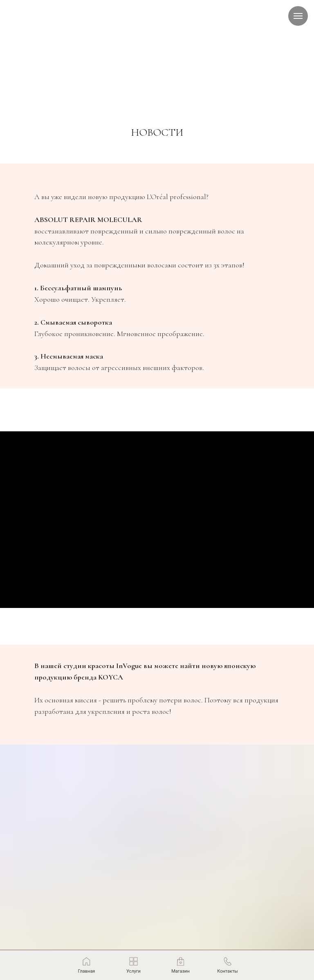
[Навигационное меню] (298, 16)
